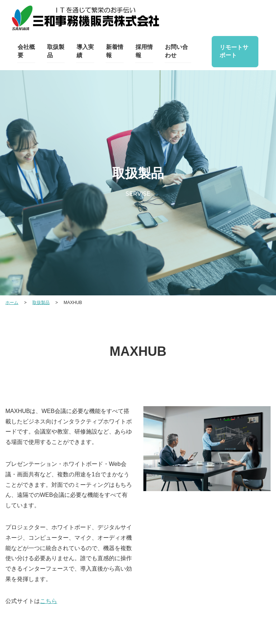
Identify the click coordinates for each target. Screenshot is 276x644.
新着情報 (114, 51)
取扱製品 (55, 51)
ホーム (12, 303)
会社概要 (26, 51)
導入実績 (85, 51)
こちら (49, 601)
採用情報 (143, 51)
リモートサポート (233, 51)
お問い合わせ (176, 51)
